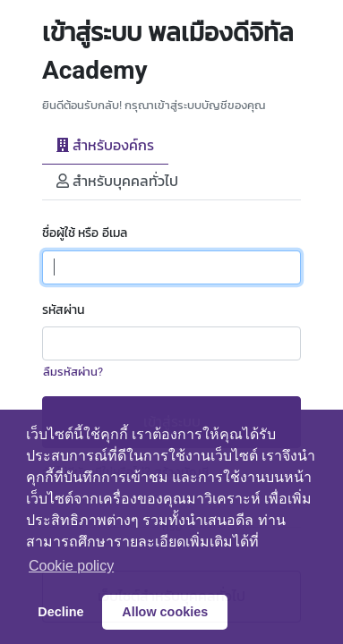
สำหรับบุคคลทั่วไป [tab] (117, 181)
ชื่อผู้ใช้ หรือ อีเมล (85, 233)
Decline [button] (60, 612)
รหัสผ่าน (63, 310)
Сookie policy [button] (71, 566)
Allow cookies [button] (165, 612)
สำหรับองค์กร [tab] (105, 145)
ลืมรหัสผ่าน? (73, 372)
